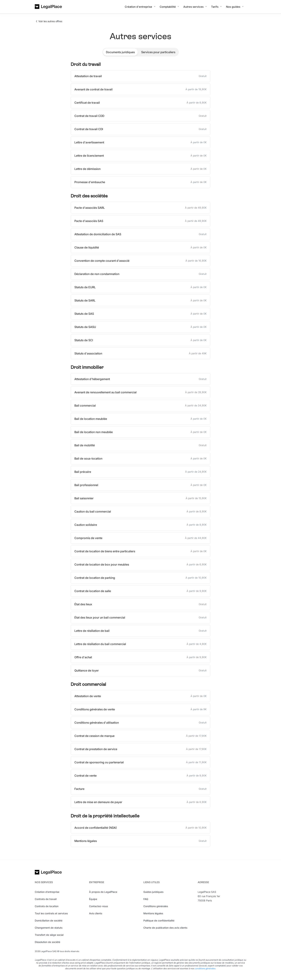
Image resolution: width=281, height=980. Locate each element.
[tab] (120, 52)
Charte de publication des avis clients (165, 928)
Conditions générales (156, 906)
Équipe (93, 899)
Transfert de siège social (49, 935)
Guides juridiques (153, 892)
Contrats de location (47, 906)
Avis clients (96, 913)
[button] (141, 7)
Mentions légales (153, 913)
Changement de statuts (49, 928)
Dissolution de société (47, 942)
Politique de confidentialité (159, 920)
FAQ (146, 899)
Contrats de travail (46, 899)
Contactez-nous (98, 906)
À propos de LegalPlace (103, 892)
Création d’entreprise (47, 892)
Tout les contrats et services (51, 913)
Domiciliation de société (49, 920)
